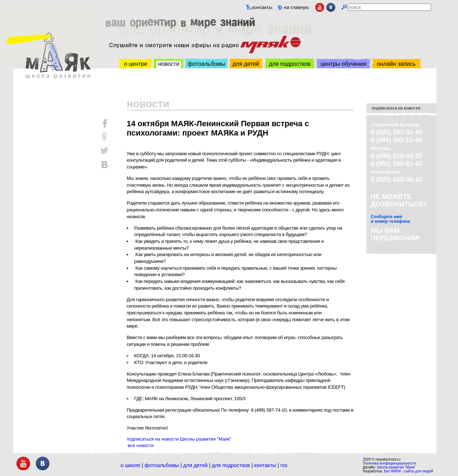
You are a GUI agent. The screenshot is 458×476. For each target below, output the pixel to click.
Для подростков (231, 465)
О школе (130, 465)
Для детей (195, 465)
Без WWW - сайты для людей (408, 471)
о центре (135, 64)
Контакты (265, 465)
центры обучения (343, 64)
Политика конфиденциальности (389, 463)
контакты (262, 7)
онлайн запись (396, 64)
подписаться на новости (396, 108)
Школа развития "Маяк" (396, 467)
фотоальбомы (207, 64)
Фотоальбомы (162, 465)
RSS (284, 465)
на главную (296, 7)
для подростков (289, 64)
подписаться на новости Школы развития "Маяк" (179, 439)
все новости (141, 445)
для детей (246, 64)
